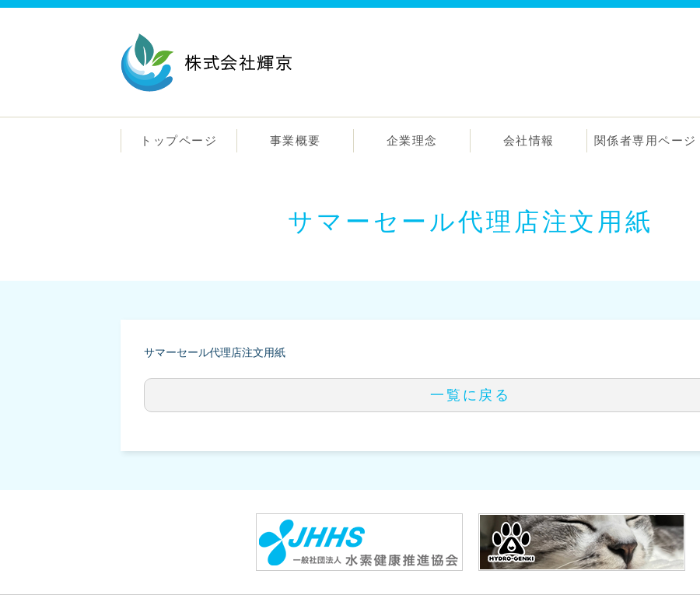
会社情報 (529, 140)
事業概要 (296, 140)
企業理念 (412, 140)
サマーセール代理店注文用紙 (215, 352)
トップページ (178, 140)
